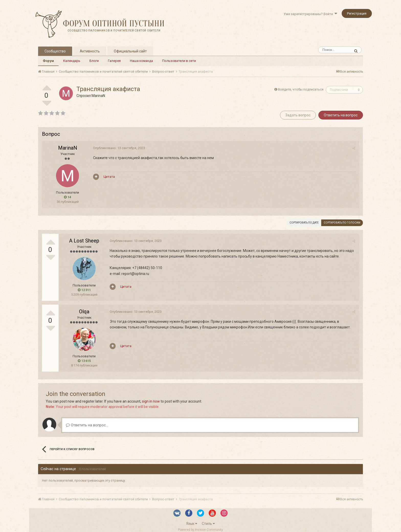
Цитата (109, 177)
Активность (90, 51)
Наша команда (141, 61)
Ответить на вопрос (341, 115)
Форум (48, 61)
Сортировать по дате (304, 223)
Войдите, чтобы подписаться (301, 89)
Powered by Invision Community (201, 530)
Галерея (114, 61)
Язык (192, 524)
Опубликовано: (119, 148)
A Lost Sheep (84, 241)
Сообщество (55, 51)
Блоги (94, 61)
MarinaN (98, 96)
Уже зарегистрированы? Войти (310, 14)
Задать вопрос (298, 115)
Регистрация (357, 13)
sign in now (151, 401)
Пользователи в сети (179, 61)
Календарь (72, 61)
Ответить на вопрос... (87, 425)
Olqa (84, 312)
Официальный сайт (130, 51)
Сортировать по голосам (342, 223)
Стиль (208, 524)
